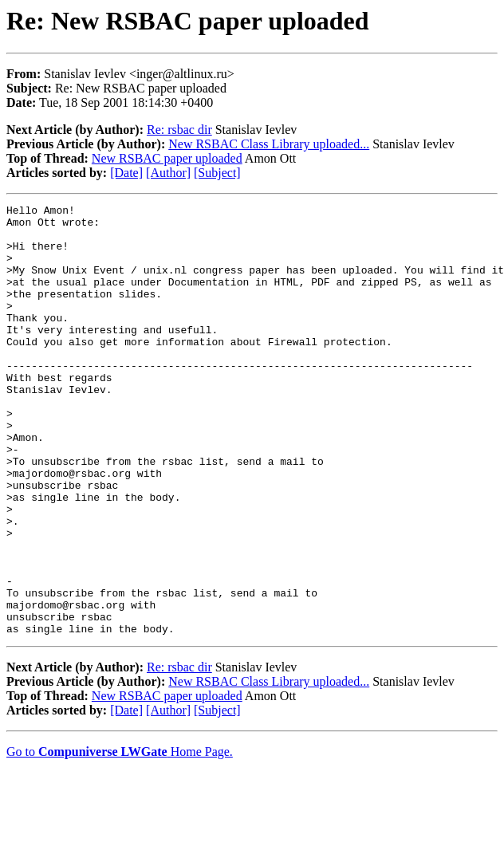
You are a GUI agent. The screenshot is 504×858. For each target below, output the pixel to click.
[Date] (126, 173)
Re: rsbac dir (179, 130)
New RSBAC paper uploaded (167, 158)
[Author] (168, 173)
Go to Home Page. (120, 838)
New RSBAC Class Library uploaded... (269, 144)
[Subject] (217, 173)
